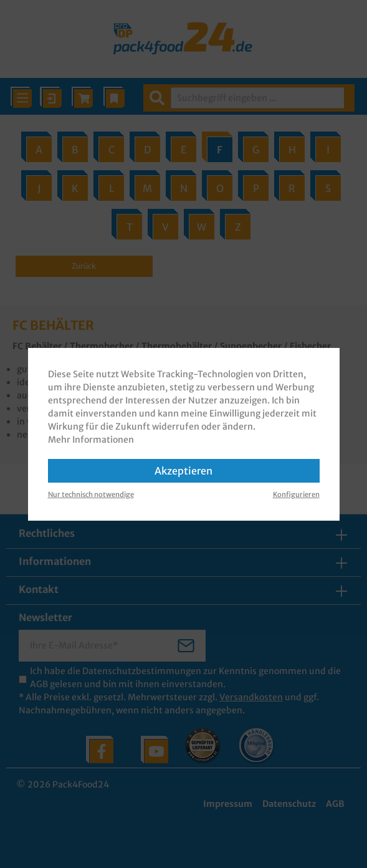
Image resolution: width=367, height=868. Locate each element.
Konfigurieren (296, 494)
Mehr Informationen (91, 440)
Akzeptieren (183, 471)
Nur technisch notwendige (91, 494)
